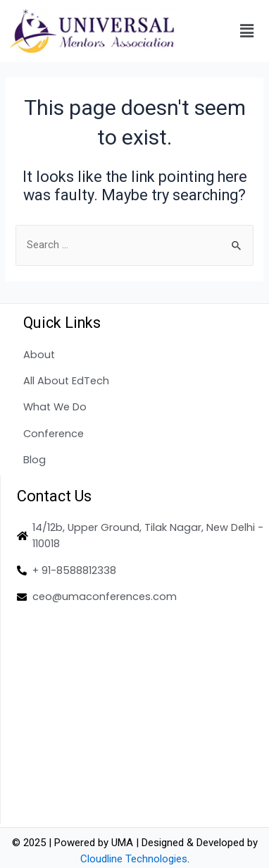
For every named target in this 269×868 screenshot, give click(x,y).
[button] (247, 31)
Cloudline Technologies (134, 859)
